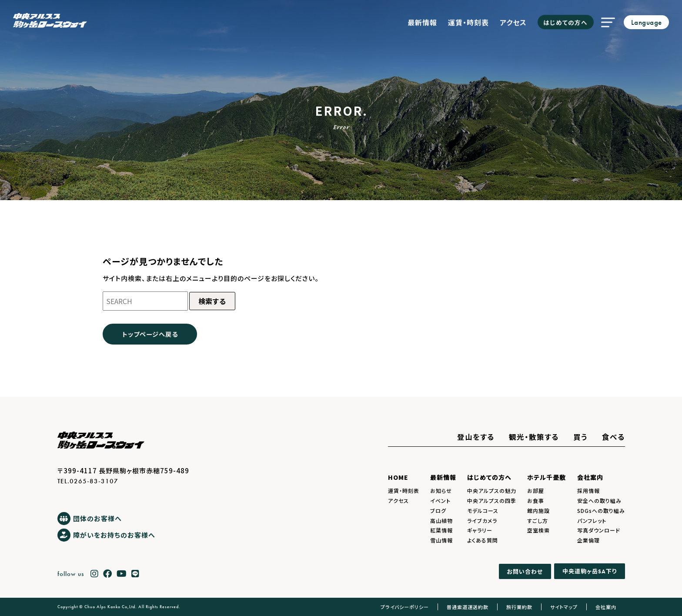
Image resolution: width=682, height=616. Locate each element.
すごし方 (538, 521)
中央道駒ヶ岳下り (590, 571)
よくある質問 (483, 540)
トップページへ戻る (150, 334)
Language (647, 22)
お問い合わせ (525, 571)
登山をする (476, 437)
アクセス (513, 20)
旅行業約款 (519, 607)
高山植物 (441, 521)
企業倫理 (588, 540)
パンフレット (592, 521)
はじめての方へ (565, 20)
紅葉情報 (441, 530)
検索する (212, 301)
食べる (613, 437)
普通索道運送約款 (468, 607)
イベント (440, 500)
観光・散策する (534, 437)
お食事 (536, 500)
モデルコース (483, 511)
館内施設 (538, 511)
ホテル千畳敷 (547, 477)
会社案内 (590, 477)
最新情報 (422, 20)
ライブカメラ (482, 521)
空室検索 (538, 530)
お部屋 (536, 490)
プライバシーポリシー (405, 607)
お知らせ (441, 490)
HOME (398, 477)
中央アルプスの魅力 (492, 490)
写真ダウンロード (599, 530)
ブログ (438, 511)
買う (580, 437)
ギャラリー (480, 530)
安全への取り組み (599, 500)
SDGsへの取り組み (601, 511)
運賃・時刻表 (468, 20)
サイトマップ (564, 607)
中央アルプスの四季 (492, 500)
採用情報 (588, 490)
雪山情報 (441, 540)
